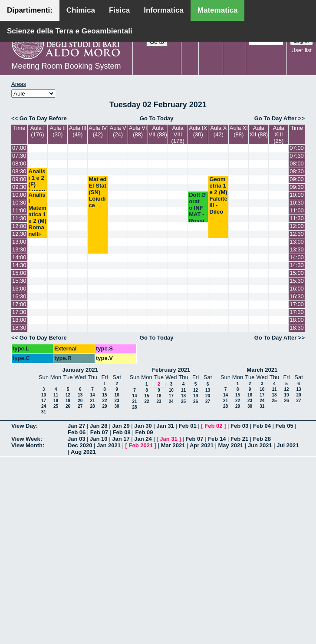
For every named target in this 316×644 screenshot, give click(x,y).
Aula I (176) (38, 131)
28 (92, 406)
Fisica (119, 10)
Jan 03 (76, 439)
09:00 (19, 179)
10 (44, 395)
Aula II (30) (58, 131)
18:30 (19, 328)
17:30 (19, 312)
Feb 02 (213, 426)
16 (117, 395)
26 (68, 406)
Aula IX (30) (198, 131)
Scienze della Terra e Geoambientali (70, 31)
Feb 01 (187, 426)
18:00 (19, 320)
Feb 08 (122, 432)
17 (44, 401)
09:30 (19, 187)
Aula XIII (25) (279, 134)
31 (44, 412)
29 (104, 406)
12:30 (19, 234)
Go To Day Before (43, 118)
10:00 (19, 195)
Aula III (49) (78, 131)
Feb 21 (239, 439)
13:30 (19, 249)
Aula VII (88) (158, 131)
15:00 (19, 273)
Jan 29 (121, 426)
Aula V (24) (118, 131)
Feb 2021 (141, 445)
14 (92, 395)
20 (80, 401)
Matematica (218, 10)
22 (104, 401)
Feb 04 (262, 426)
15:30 (19, 281)
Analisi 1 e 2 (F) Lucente (37, 184)
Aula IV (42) (98, 131)
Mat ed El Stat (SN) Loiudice (97, 192)
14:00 (19, 257)
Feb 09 (144, 432)
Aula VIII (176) (178, 134)
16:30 (19, 296)
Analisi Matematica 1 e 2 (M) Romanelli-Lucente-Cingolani (38, 227)
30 (117, 406)
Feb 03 (239, 426)
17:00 (19, 304)
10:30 (19, 203)
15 (104, 395)
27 (80, 406)
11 (56, 395)
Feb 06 (77, 432)
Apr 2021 (202, 445)
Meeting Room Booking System (66, 66)
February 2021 (171, 370)
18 (56, 401)
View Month (27, 445)
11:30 (19, 218)
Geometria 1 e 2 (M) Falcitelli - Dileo (218, 195)
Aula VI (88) (138, 131)
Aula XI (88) (239, 131)
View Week (26, 439)
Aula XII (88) (259, 131)
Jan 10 (99, 439)
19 (68, 401)
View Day (24, 426)
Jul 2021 (288, 445)
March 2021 (262, 370)
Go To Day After (276, 118)
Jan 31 (165, 426)
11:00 (19, 210)
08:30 (19, 171)
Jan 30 (143, 426)
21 (92, 401)
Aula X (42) (218, 131)
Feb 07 (99, 432)
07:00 (19, 148)
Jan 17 (121, 439)
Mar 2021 (173, 445)
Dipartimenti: (30, 10)
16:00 (19, 289)
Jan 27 (76, 426)
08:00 (19, 163)
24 (44, 406)
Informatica (164, 10)
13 (80, 395)
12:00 (19, 226)
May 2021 (231, 445)
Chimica (81, 10)
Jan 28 (99, 426)
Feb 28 (262, 439)
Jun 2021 (260, 445)
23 (117, 401)
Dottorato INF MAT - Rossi (198, 208)
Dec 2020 (80, 445)
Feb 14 (217, 439)
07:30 (19, 156)
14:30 (19, 265)
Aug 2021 (83, 452)
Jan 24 (143, 439)
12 (68, 395)
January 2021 (80, 370)
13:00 (19, 242)
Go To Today (157, 118)
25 (56, 406)
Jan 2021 (109, 445)
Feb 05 (285, 426)
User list (301, 50)
